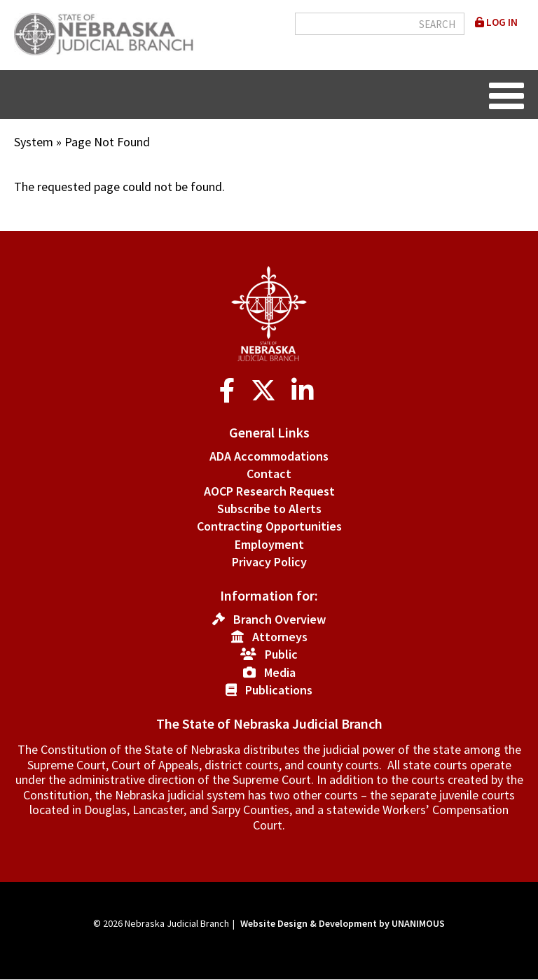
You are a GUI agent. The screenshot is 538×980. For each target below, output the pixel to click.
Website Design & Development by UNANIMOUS (343, 923)
